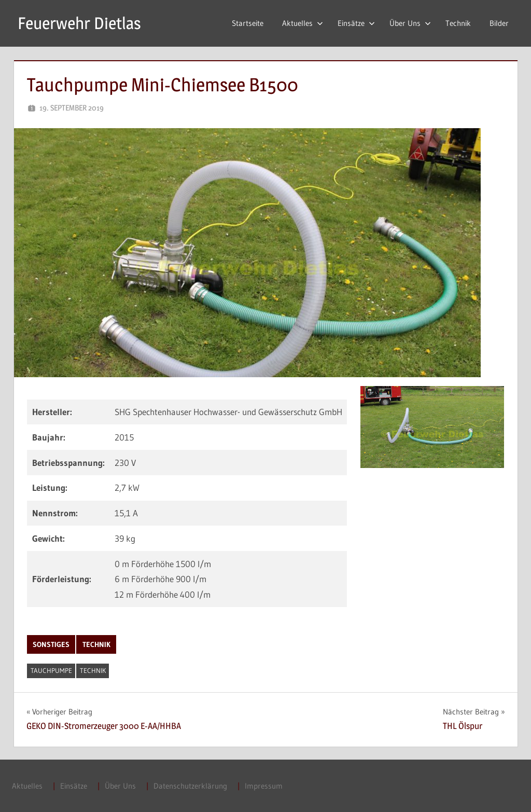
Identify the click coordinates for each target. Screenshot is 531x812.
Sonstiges (51, 644)
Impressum (264, 786)
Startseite (248, 23)
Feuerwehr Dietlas (79, 23)
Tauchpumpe (51, 670)
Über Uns (410, 23)
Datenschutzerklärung (190, 786)
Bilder (499, 23)
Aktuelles (303, 23)
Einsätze (356, 23)
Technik (458, 23)
